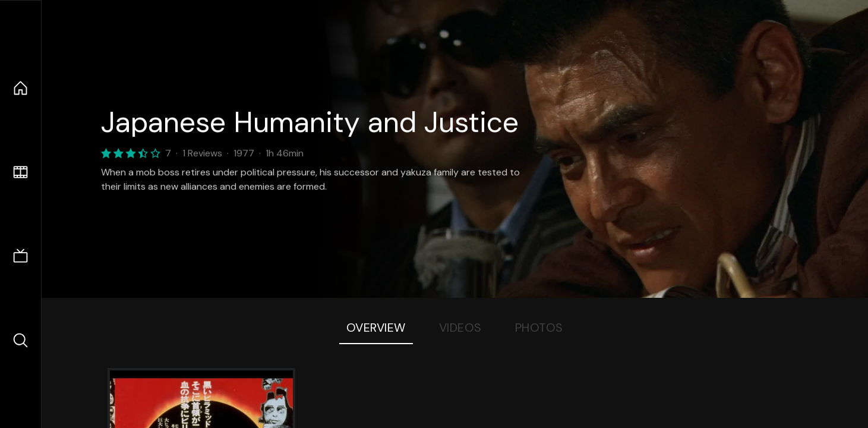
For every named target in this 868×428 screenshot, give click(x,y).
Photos (539, 328)
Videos (460, 328)
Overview (376, 328)
